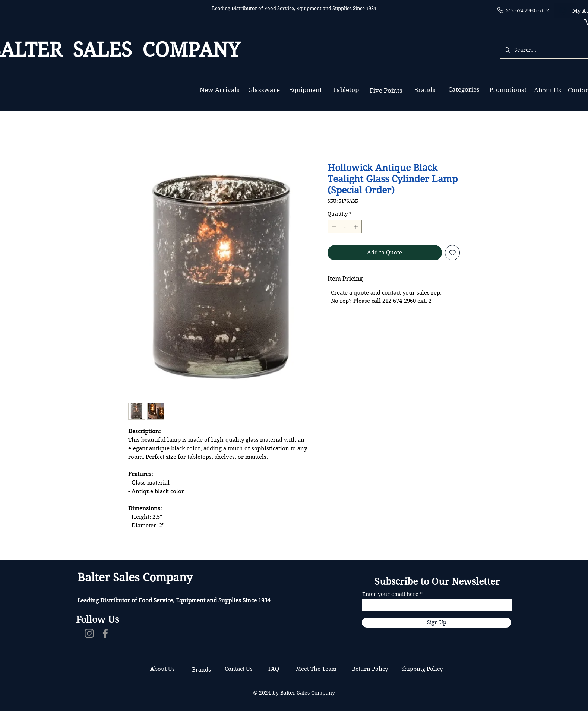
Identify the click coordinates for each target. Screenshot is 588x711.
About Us (162, 669)
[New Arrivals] (219, 90)
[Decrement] (333, 227)
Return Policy (371, 669)
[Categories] (464, 90)
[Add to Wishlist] (453, 253)
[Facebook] (105, 633)
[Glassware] (264, 90)
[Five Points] (386, 91)
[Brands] (425, 90)
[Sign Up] (437, 623)
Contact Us (239, 669)
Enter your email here (390, 594)
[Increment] (357, 227)
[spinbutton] (345, 227)
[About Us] (547, 90)
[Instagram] (89, 633)
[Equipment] (305, 90)
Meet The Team (316, 669)
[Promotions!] (508, 90)
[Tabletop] (346, 90)
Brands (201, 670)
